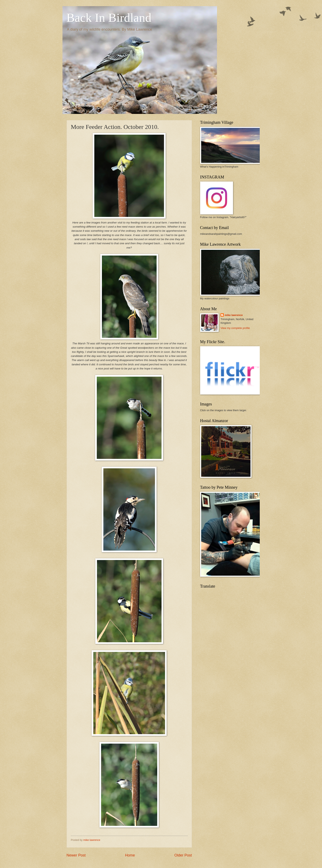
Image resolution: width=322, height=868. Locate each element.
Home (130, 855)
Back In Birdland (109, 18)
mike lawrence (234, 315)
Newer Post (76, 855)
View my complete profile (235, 328)
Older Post (183, 855)
